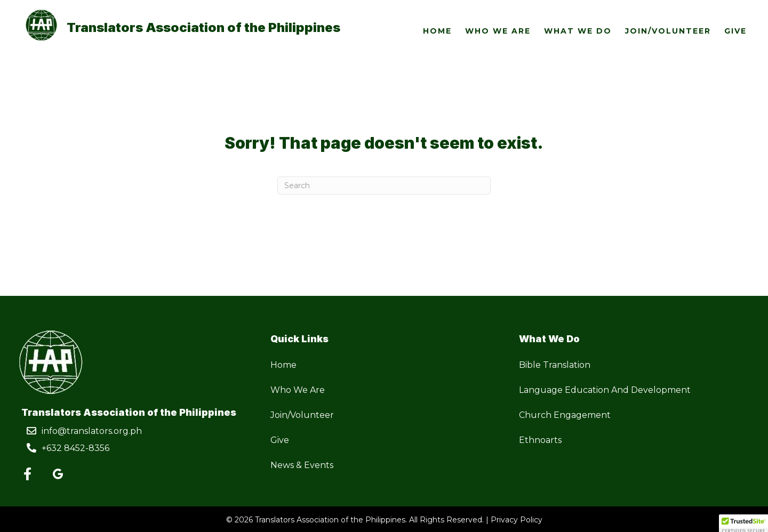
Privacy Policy (517, 520)
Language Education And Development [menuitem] (605, 390)
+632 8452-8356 (75, 448)
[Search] (384, 186)
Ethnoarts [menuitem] (540, 440)
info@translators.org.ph (92, 431)
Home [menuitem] (283, 365)
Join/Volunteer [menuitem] (302, 415)
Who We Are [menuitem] (298, 390)
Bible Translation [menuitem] (555, 365)
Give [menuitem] (280, 440)
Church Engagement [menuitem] (565, 415)
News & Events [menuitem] (302, 465)
